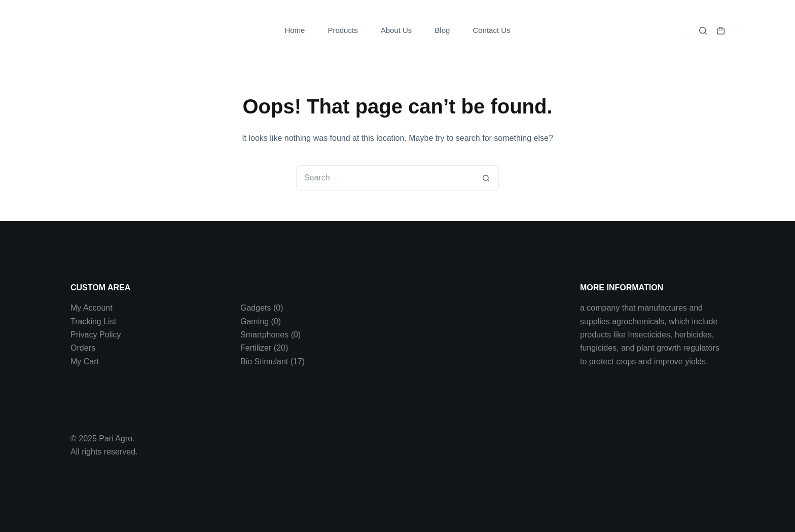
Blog (442, 30)
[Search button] (486, 178)
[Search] (703, 31)
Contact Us (491, 30)
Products (342, 30)
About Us (396, 30)
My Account (92, 308)
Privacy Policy (96, 335)
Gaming (255, 321)
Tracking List (93, 321)
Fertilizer (256, 348)
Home (295, 30)
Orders (83, 348)
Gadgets (256, 308)
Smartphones (264, 335)
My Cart (85, 362)
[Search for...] (385, 178)
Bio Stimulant (264, 362)
